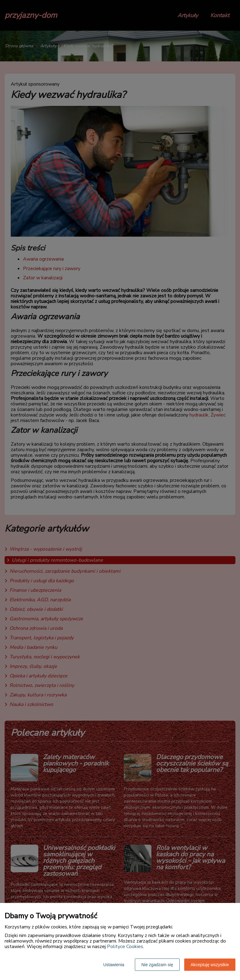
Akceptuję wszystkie (210, 965)
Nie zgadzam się (157, 965)
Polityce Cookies (125, 947)
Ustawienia (114, 965)
